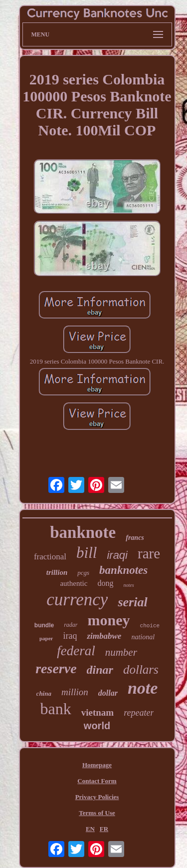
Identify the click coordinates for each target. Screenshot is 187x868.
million (75, 692)
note (143, 688)
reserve (56, 668)
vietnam (97, 712)
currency (77, 600)
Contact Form (97, 781)
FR (104, 829)
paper (46, 638)
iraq (70, 636)
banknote (83, 532)
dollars (141, 669)
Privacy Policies (97, 797)
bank (56, 709)
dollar (108, 693)
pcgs (83, 573)
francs (135, 538)
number (121, 652)
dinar (100, 670)
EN (90, 829)
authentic (74, 583)
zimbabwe (104, 636)
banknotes (123, 570)
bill (87, 553)
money (109, 620)
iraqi (117, 555)
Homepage (97, 765)
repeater (139, 713)
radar (71, 625)
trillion (57, 572)
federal (76, 651)
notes (128, 585)
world (97, 726)
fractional (50, 557)
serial (132, 602)
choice (150, 626)
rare (149, 553)
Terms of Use (97, 813)
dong (105, 583)
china (44, 693)
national (143, 637)
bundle (44, 625)
